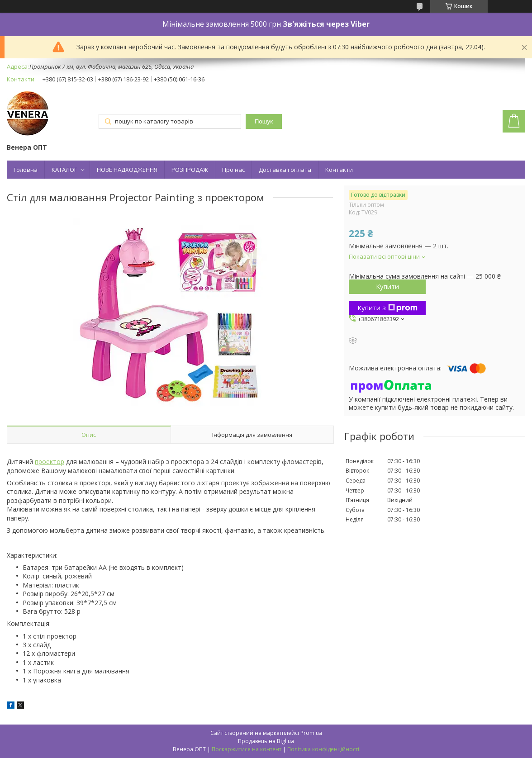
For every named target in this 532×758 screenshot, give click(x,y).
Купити (387, 286)
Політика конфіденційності (323, 749)
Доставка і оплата (285, 170)
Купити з (387, 308)
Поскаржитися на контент (247, 749)
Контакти (339, 170)
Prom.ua (311, 733)
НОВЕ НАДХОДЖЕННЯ (127, 170)
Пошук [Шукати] (264, 121)
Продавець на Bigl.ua (266, 741)
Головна (26, 170)
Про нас (233, 170)
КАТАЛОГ (64, 170)
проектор (50, 462)
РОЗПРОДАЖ (190, 170)
